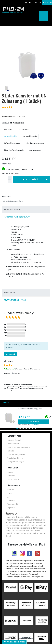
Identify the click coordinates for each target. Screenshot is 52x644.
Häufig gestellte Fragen (16, 461)
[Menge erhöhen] (10, 177)
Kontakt (10, 472)
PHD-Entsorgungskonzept (16, 454)
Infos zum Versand (14, 440)
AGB (9, 497)
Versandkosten (19, 201)
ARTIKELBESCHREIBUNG (12, 209)
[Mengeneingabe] (5, 179)
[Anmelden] (26, 2)
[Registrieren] (31, 2)
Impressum (11, 507)
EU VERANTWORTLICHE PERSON (15, 300)
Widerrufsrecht (13, 504)
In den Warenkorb (35, 179)
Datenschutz (12, 500)
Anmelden (11, 475)
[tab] (26, 209)
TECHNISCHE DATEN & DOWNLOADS (17, 217)
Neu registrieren (13, 479)
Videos (10, 493)
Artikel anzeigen (34, 421)
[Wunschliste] (40, 2)
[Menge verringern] (10, 181)
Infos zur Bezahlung (14, 443)
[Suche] (36, 2)
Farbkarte (11, 451)
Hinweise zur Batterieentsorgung (19, 447)
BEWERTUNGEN (9, 292)
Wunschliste (7, 196)
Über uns (11, 490)
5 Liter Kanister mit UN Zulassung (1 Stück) (30, 409)
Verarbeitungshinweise (15, 458)
